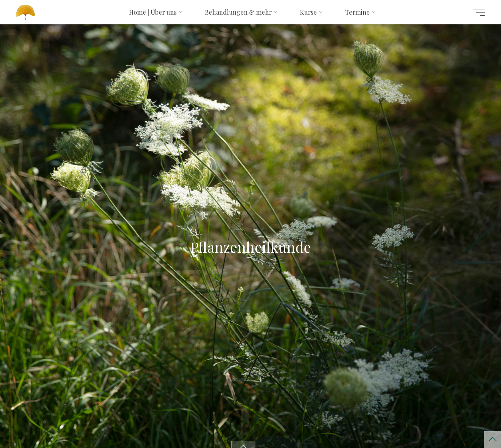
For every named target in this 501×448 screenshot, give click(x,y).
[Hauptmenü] (479, 12)
